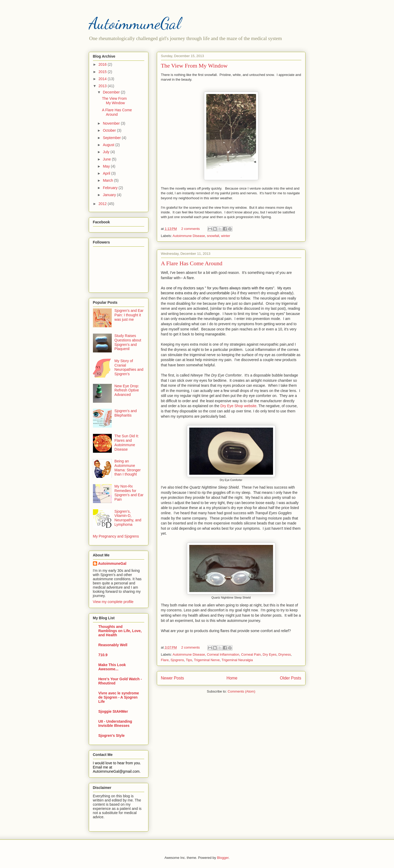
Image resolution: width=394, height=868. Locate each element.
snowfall (213, 236)
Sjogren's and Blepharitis (126, 413)
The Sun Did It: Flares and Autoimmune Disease (127, 443)
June (107, 159)
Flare (165, 660)
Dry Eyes (270, 654)
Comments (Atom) (242, 691)
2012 (103, 204)
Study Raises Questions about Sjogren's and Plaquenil (128, 342)
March (109, 180)
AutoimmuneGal (135, 23)
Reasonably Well (113, 645)
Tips (189, 660)
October (110, 130)
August (109, 145)
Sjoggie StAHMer (113, 711)
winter (226, 236)
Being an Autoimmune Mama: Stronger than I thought (127, 468)
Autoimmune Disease (189, 236)
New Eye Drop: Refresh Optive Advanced (127, 390)
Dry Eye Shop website (238, 406)
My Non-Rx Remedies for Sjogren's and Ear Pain (129, 493)
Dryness (285, 654)
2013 (103, 86)
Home (232, 678)
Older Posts (290, 678)
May (107, 166)
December (112, 92)
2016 (103, 64)
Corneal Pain (251, 654)
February (111, 188)
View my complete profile (113, 602)
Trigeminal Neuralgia (237, 660)
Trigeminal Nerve (207, 660)
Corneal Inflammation (223, 654)
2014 (103, 79)
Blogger (223, 858)
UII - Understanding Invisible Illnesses (115, 723)
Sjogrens (177, 660)
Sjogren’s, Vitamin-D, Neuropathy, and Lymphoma (128, 518)
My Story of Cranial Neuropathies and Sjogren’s (129, 367)
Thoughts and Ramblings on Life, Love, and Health (120, 631)
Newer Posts (173, 678)
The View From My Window (194, 66)
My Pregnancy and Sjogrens (116, 536)
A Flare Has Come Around (192, 263)
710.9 (103, 655)
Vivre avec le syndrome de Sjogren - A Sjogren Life (119, 697)
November (112, 123)
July (107, 152)
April (107, 173)
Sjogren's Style (112, 736)
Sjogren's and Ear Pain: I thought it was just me (129, 315)
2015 (103, 72)
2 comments (190, 229)
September (112, 138)
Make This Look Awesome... (112, 667)
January (110, 195)
